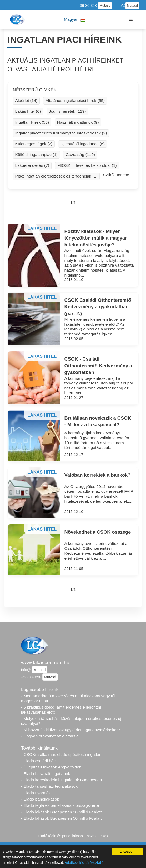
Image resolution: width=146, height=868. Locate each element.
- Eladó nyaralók (36, 793)
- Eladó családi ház (38, 761)
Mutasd (105, 6)
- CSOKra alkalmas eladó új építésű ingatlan (61, 754)
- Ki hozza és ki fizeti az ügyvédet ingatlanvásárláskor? (71, 730)
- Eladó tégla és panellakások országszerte (60, 805)
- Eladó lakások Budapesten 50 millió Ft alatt (61, 818)
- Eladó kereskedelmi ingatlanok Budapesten (61, 780)
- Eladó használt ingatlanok (46, 774)
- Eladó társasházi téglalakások (49, 786)
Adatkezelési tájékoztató (84, 863)
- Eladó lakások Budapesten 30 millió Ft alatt (61, 812)
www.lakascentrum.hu (45, 662)
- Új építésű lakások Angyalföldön (51, 767)
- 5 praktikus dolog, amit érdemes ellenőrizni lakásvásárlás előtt (61, 710)
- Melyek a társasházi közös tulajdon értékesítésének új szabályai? (71, 721)
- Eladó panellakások (40, 799)
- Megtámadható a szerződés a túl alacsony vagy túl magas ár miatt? (68, 698)
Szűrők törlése (116, 175)
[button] (75, 20)
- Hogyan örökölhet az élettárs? (49, 736)
